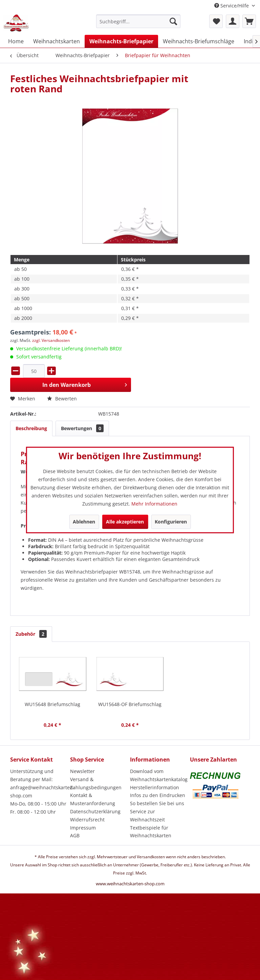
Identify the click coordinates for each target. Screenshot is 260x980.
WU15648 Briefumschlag (52, 704)
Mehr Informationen (154, 504)
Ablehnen (84, 522)
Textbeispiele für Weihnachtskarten (151, 832)
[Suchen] (173, 21)
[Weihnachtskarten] (57, 41)
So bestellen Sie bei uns (157, 803)
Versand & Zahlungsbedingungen (96, 783)
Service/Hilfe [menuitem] (232, 6)
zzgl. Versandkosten (51, 340)
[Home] (16, 41)
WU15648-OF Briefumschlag (130, 704)
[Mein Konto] (233, 21)
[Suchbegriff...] (138, 21)
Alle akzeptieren (125, 522)
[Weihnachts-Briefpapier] (121, 41)
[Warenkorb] (249, 21)
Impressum (83, 828)
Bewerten (62, 399)
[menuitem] (138, 25)
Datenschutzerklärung (95, 811)
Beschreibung (31, 428)
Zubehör (31, 634)
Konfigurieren (171, 522)
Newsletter (82, 771)
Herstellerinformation (155, 787)
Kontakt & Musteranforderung (93, 799)
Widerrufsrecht (87, 820)
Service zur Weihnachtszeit (147, 815)
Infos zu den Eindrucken (158, 795)
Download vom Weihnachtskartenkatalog (158, 775)
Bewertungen (82, 428)
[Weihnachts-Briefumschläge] (199, 41)
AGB (75, 835)
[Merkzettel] (216, 21)
